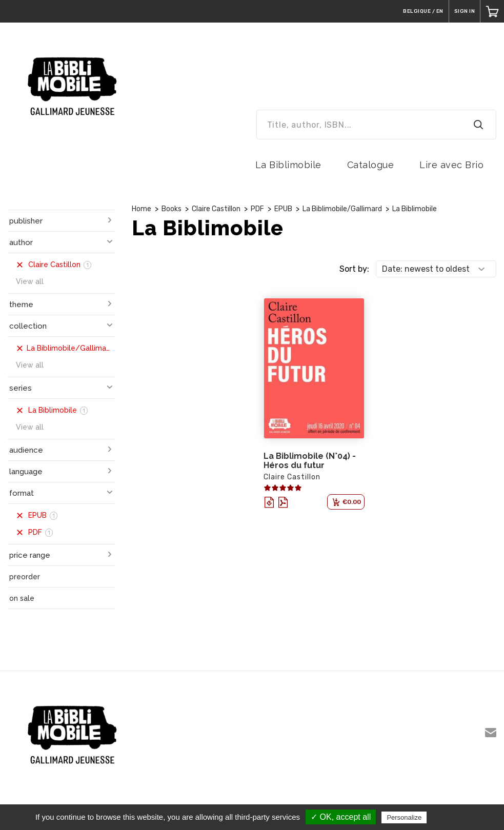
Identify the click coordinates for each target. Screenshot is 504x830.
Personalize (404, 817)
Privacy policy (454, 817)
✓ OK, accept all (341, 817)
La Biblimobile (288, 165)
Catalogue (371, 165)
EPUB (283, 209)
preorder (25, 577)
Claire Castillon (216, 209)
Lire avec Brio (451, 165)
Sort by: (354, 269)
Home (142, 209)
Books (172, 209)
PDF (257, 209)
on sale (22, 598)
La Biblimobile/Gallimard (342, 209)
